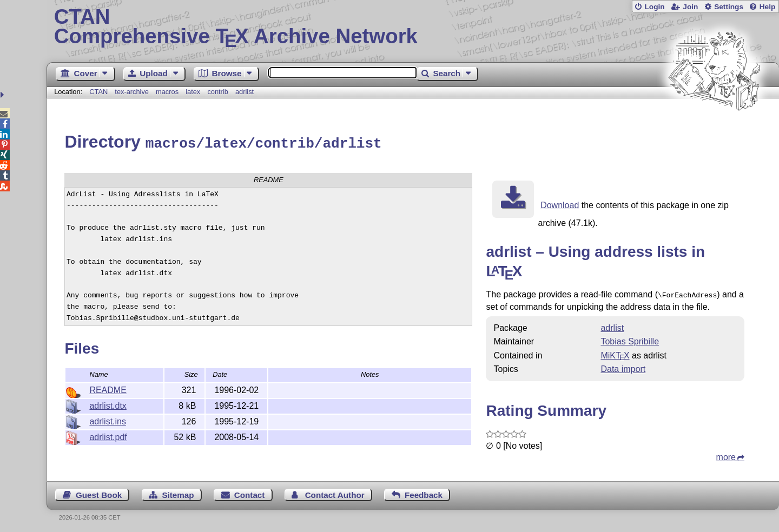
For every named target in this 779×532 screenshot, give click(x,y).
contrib (217, 92)
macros (167, 92)
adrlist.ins (108, 420)
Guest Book (99, 492)
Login (654, 7)
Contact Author (335, 492)
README (108, 388)
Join (690, 7)
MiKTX (615, 353)
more (726, 454)
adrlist (245, 92)
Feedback (424, 492)
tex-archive (132, 92)
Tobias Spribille (630, 339)
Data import (623, 366)
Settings (729, 7)
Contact (250, 492)
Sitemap (178, 492)
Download (560, 204)
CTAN (98, 92)
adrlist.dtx (108, 404)
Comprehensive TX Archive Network (413, 27)
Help (768, 7)
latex (193, 92)
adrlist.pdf (108, 435)
